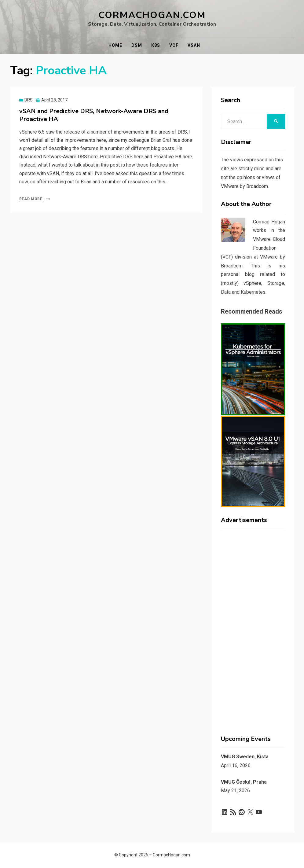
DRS (29, 100)
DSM (137, 45)
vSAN (194, 45)
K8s (156, 45)
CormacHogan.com (152, 15)
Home (115, 45)
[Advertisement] (253, 625)
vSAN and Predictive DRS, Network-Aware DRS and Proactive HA (94, 115)
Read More (31, 199)
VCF (174, 45)
